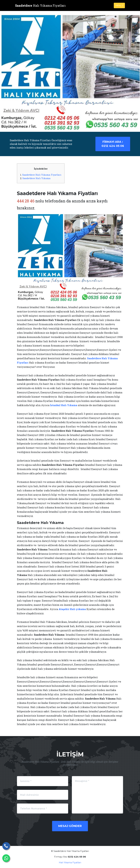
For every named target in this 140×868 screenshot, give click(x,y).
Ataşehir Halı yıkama (72, 609)
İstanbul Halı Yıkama (64, 405)
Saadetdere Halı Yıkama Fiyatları (42, 175)
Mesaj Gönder (70, 826)
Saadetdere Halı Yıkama (36, 178)
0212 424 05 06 (113, 144)
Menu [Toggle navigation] (119, 5)
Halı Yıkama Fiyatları (70, 863)
